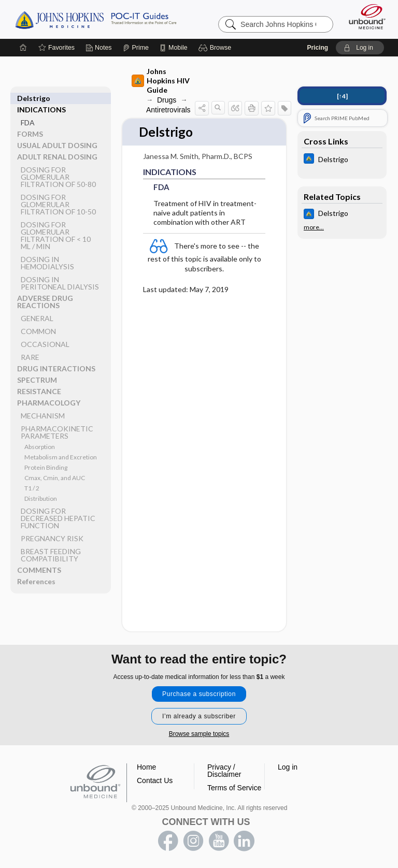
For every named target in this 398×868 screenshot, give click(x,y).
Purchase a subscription (199, 694)
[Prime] (136, 48)
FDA (28, 111)
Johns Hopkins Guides (96, 19)
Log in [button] (288, 767)
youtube (219, 841)
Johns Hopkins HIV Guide (161, 81)
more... (314, 227)
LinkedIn (244, 841)
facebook (168, 841)
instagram (193, 841)
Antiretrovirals (168, 110)
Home (146, 767)
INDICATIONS (41, 98)
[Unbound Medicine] (364, 17)
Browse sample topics (199, 734)
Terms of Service (234, 788)
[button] (216, 48)
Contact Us (155, 780)
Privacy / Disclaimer (224, 771)
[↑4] (342, 96)
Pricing (317, 48)
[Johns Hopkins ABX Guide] (342, 160)
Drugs (167, 100)
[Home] (23, 48)
